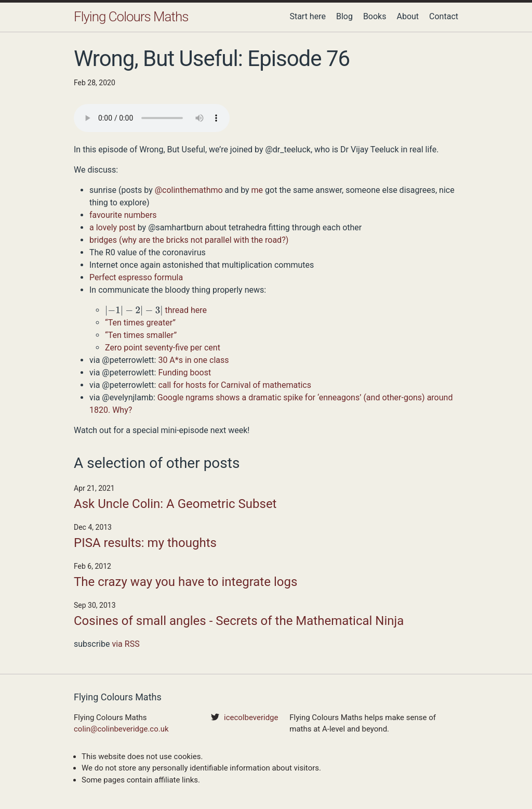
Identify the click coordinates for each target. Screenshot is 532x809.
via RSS (125, 644)
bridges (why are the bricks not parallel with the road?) (189, 240)
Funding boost (184, 373)
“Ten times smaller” (141, 335)
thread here (186, 310)
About (408, 16)
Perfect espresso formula (136, 277)
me (257, 190)
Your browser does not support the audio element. (152, 118)
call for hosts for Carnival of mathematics (235, 385)
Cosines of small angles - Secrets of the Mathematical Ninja (239, 621)
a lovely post (112, 227)
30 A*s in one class (193, 360)
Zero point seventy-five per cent (163, 348)
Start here (308, 16)
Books (375, 16)
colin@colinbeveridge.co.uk (121, 729)
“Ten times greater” (140, 323)
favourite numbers (123, 215)
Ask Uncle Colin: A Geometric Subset (175, 504)
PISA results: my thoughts (145, 543)
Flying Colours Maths (131, 17)
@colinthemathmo (189, 190)
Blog (344, 16)
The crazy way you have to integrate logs (185, 582)
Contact (444, 16)
